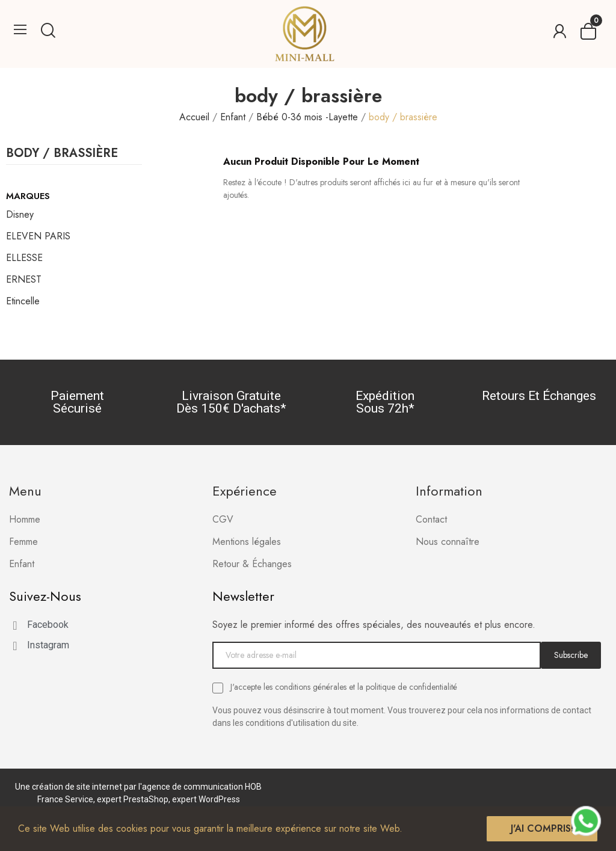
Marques (28, 196)
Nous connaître (448, 542)
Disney (20, 214)
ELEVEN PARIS (38, 236)
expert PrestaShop (133, 799)
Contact (431, 519)
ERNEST (24, 279)
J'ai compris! (542, 828)
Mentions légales (247, 542)
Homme (25, 519)
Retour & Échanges (252, 564)
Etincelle (23, 301)
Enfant (22, 564)
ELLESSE (24, 258)
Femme (23, 542)
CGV (223, 519)
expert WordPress (206, 799)
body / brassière (62, 155)
